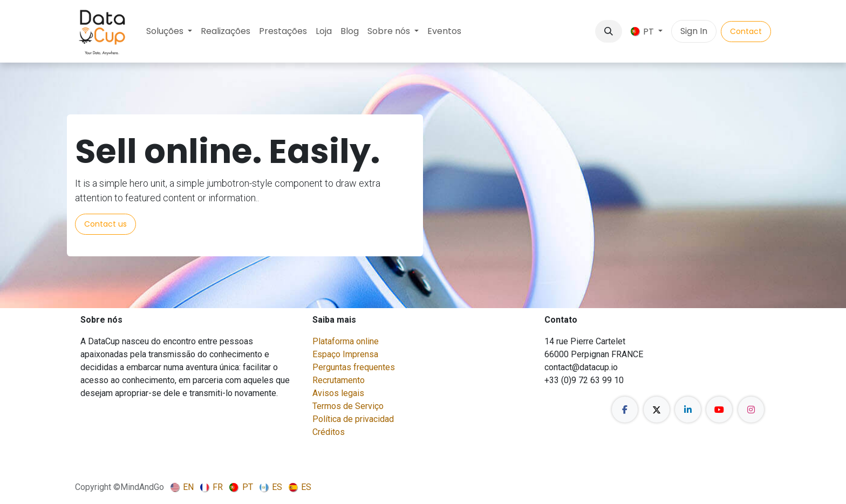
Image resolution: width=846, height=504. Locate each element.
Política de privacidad (353, 419)
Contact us (105, 224)
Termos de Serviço (348, 406)
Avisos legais (338, 393)
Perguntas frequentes (354, 367)
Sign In (694, 31)
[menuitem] (169, 31)
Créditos (329, 432)
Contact (746, 31)
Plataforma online (346, 341)
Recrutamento (339, 380)
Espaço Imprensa (345, 354)
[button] (609, 31)
